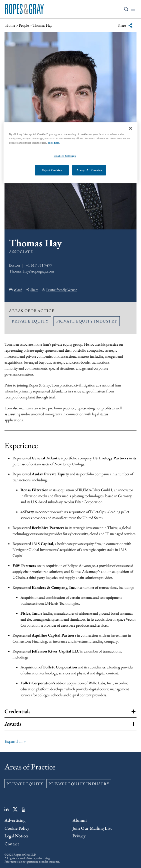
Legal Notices (16, 836)
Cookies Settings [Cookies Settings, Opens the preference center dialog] (65, 156)
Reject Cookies (52, 170)
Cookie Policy (17, 828)
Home (10, 25)
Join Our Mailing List (92, 828)
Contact (12, 844)
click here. (54, 143)
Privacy (79, 836)
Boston (14, 265)
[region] (70, 153)
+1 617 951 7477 (39, 265)
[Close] (130, 128)
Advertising (15, 820)
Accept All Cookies (89, 170)
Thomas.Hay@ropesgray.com (31, 271)
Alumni (80, 820)
